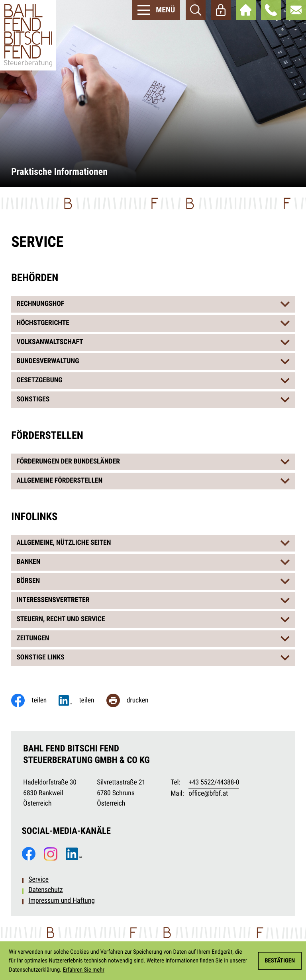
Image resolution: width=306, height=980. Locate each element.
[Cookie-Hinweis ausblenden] (280, 961)
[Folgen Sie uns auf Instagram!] (51, 854)
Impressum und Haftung (62, 901)
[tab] (153, 304)
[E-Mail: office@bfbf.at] (296, 10)
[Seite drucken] (133, 700)
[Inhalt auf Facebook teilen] (35, 700)
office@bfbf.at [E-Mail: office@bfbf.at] (208, 794)
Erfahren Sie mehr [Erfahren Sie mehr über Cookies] (84, 970)
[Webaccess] (221, 10)
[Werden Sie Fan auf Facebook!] (29, 854)
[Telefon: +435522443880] (214, 783)
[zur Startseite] (28, 35)
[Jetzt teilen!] (82, 700)
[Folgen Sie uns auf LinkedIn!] (74, 854)
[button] (271, 10)
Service (39, 880)
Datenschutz (46, 890)
